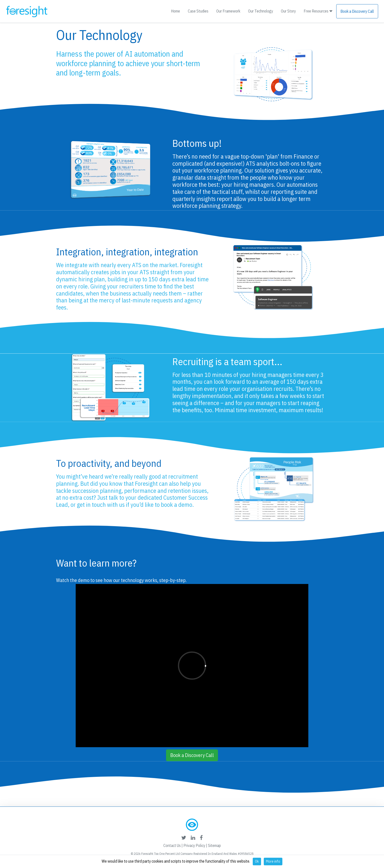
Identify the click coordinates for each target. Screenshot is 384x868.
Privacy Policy (194, 845)
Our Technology (261, 11)
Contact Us (172, 845)
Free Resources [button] (318, 11)
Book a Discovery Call (357, 11)
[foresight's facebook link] (201, 838)
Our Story (288, 11)
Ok (257, 861)
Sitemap (214, 845)
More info (273, 861)
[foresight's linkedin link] (193, 838)
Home (175, 11)
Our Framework (228, 11)
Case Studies (198, 11)
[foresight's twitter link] (184, 838)
